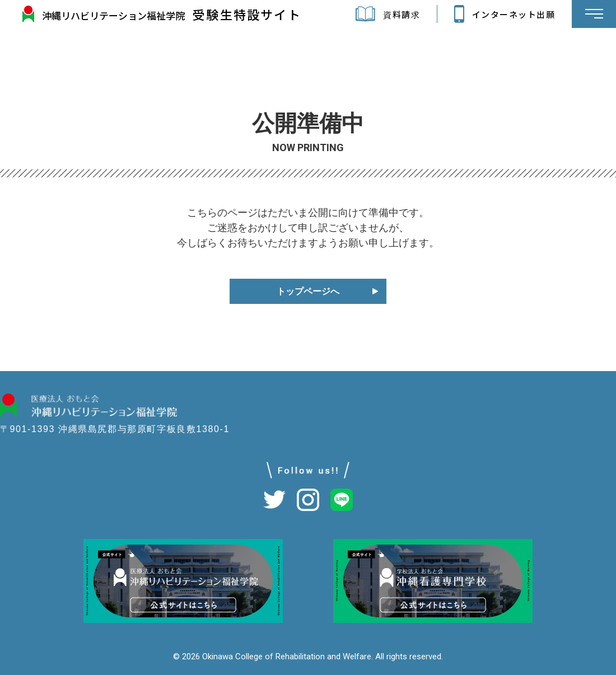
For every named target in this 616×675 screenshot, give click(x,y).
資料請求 (376, 14)
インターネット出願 (493, 14)
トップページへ (308, 291)
